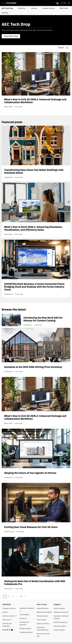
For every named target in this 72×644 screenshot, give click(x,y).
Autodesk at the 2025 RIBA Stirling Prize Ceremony (33, 367)
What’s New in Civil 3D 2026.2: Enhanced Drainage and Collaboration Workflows (35, 101)
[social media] (8, 630)
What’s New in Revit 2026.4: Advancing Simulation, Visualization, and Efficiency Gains (33, 228)
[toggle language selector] (63, 3)
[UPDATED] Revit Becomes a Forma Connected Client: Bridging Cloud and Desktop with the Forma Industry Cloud (34, 287)
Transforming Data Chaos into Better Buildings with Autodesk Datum (34, 171)
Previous (1, 597)
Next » (25, 597)
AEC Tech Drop (7, 8)
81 (21, 596)
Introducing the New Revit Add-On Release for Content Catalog (43, 319)
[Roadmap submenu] (6, 13)
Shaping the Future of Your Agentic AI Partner (30, 473)
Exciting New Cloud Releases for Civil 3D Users (31, 527)
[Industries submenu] (22, 8)
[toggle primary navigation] (4, 3)
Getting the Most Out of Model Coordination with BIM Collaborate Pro (35, 583)
